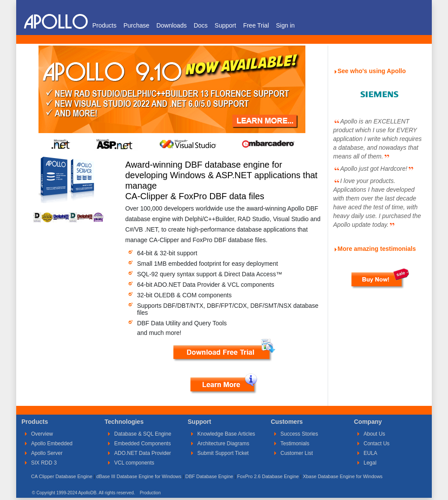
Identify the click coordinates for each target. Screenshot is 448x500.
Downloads (171, 25)
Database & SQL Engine (143, 434)
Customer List (297, 453)
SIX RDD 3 (44, 463)
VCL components (134, 463)
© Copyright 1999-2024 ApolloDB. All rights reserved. (83, 493)
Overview (42, 434)
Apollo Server (47, 453)
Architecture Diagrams (223, 444)
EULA (370, 453)
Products (104, 25)
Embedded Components (142, 444)
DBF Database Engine (209, 476)
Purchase (136, 25)
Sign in (285, 25)
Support (226, 25)
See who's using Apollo (372, 71)
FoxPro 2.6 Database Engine (268, 476)
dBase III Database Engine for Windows (139, 476)
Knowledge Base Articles (226, 434)
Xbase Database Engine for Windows (343, 476)
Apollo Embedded (52, 444)
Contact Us (376, 444)
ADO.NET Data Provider (143, 453)
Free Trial (256, 25)
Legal (370, 463)
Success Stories (299, 434)
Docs (201, 25)
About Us (374, 434)
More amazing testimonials (377, 249)
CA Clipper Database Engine (62, 476)
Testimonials (295, 444)
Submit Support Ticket (223, 453)
